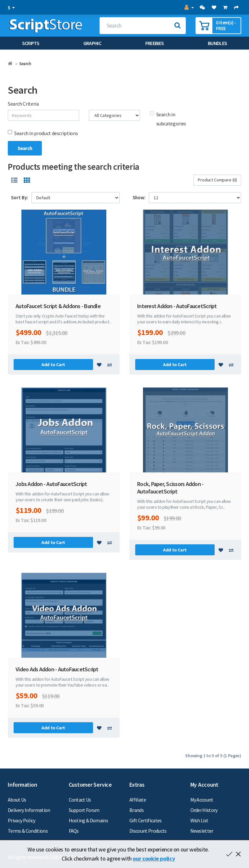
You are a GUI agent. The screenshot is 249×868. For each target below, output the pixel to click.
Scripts (31, 43)
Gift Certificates (146, 820)
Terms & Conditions (28, 831)
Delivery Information (29, 810)
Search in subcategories (168, 119)
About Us (17, 800)
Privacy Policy (22, 820)
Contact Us (80, 800)
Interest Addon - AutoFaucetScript (177, 306)
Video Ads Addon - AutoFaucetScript (57, 669)
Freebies (155, 43)
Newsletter (202, 831)
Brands (136, 810)
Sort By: (20, 197)
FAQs (74, 831)
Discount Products (148, 831)
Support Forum (84, 810)
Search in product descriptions (43, 133)
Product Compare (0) (217, 180)
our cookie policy (154, 858)
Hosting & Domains (89, 820)
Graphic (92, 43)
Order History (204, 810)
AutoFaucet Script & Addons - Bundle (58, 306)
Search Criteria (23, 104)
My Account (202, 800)
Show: (139, 197)
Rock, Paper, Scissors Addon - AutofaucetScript (170, 488)
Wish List (199, 820)
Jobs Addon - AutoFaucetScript (51, 484)
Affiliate (138, 800)
